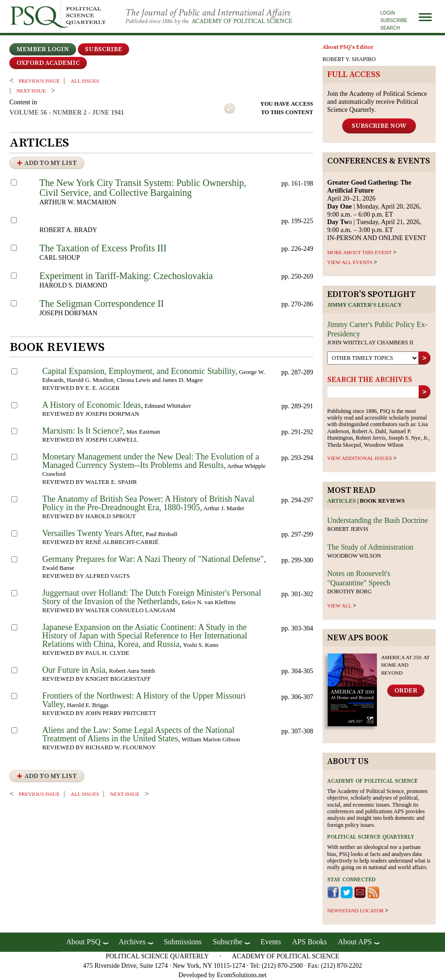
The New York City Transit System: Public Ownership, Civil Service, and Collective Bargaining (143, 188)
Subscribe (394, 20)
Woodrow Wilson (354, 556)
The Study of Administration (370, 547)
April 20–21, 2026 (369, 191)
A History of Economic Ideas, (92, 405)
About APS (355, 942)
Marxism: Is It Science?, (84, 431)
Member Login (43, 49)
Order (406, 691)
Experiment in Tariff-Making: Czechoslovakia (126, 276)
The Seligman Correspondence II (102, 303)
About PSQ (83, 942)
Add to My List (51, 163)
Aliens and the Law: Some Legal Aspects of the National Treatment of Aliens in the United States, (138, 734)
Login (387, 13)
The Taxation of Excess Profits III (103, 248)
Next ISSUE (31, 91)
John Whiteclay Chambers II (370, 342)
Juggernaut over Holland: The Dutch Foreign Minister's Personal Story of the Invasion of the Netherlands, (152, 597)
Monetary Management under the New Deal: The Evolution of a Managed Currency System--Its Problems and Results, (151, 461)
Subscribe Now (379, 126)
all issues (85, 81)
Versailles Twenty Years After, (93, 533)
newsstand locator (355, 910)
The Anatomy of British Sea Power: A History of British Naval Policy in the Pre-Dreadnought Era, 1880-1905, (148, 503)
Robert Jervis (348, 529)
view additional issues (360, 458)
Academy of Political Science (242, 21)
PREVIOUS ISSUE (39, 81)
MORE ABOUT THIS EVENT (359, 252)
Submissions (183, 942)
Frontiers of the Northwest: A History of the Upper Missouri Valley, (144, 700)
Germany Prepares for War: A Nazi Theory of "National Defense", (154, 559)
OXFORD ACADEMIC (48, 63)
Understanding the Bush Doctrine (378, 520)
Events (271, 942)
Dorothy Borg (349, 591)
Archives (132, 942)
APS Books (309, 942)
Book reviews (383, 501)
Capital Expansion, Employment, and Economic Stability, (140, 371)
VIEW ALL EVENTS (350, 262)
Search (390, 28)
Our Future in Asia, (75, 670)
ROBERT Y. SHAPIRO (349, 59)
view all (339, 606)
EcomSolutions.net (242, 975)
